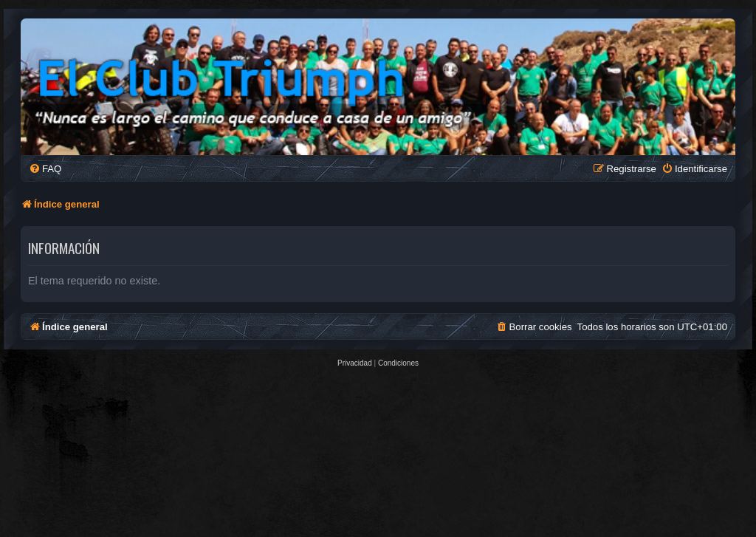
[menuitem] (45, 169)
